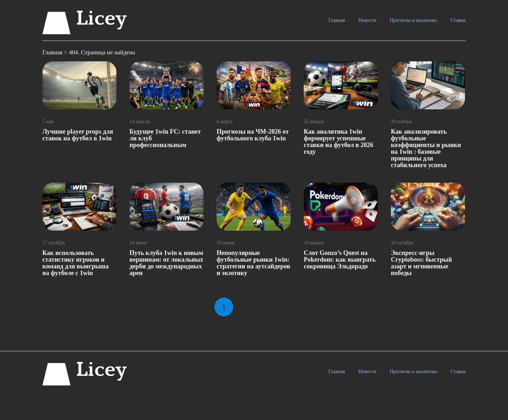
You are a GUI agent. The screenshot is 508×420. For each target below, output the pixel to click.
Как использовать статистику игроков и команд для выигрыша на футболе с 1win (75, 263)
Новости (367, 20)
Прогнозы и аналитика (414, 20)
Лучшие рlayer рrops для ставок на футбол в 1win (78, 135)
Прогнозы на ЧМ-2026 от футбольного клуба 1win (253, 135)
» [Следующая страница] (284, 307)
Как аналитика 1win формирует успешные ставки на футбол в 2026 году (338, 142)
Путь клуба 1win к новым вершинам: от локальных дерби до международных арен (166, 263)
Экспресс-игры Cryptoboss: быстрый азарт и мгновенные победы (421, 263)
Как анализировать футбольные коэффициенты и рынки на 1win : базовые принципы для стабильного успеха (426, 148)
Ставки (458, 20)
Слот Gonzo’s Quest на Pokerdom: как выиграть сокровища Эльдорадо (340, 260)
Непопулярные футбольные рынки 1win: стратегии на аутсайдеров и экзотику (253, 263)
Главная (337, 20)
